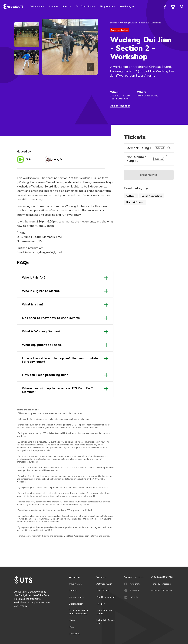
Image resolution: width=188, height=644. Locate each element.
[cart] (173, 6)
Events (114, 23)
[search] (182, 6)
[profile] (165, 6)
